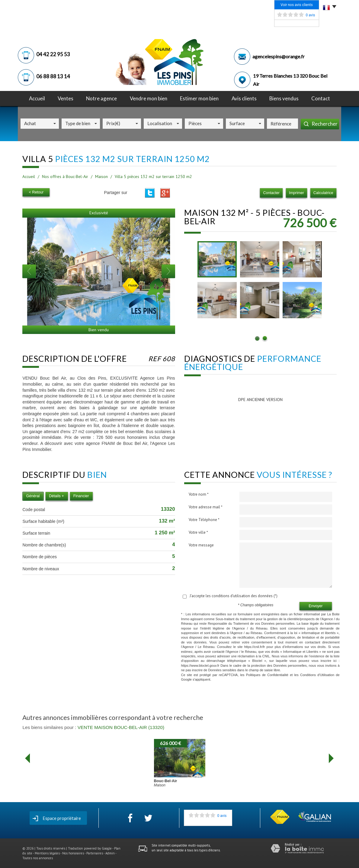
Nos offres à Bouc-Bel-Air (65, 177)
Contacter (271, 193)
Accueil (37, 98)
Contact (321, 98)
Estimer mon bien (199, 98)
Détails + (56, 496)
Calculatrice (323, 193)
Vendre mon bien (149, 98)
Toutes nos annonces (38, 858)
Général (33, 496)
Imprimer (296, 193)
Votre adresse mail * (206, 507)
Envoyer (316, 606)
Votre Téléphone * (204, 520)
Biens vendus (284, 98)
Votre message (201, 545)
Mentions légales (47, 853)
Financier (81, 496)
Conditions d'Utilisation (317, 675)
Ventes (66, 98)
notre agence (101, 98)
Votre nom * (199, 494)
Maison (101, 177)
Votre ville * (198, 532)
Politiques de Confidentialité (267, 675)
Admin (110, 853)
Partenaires (95, 853)
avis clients (244, 98)
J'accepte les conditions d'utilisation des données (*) (234, 596)
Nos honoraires (73, 853)
